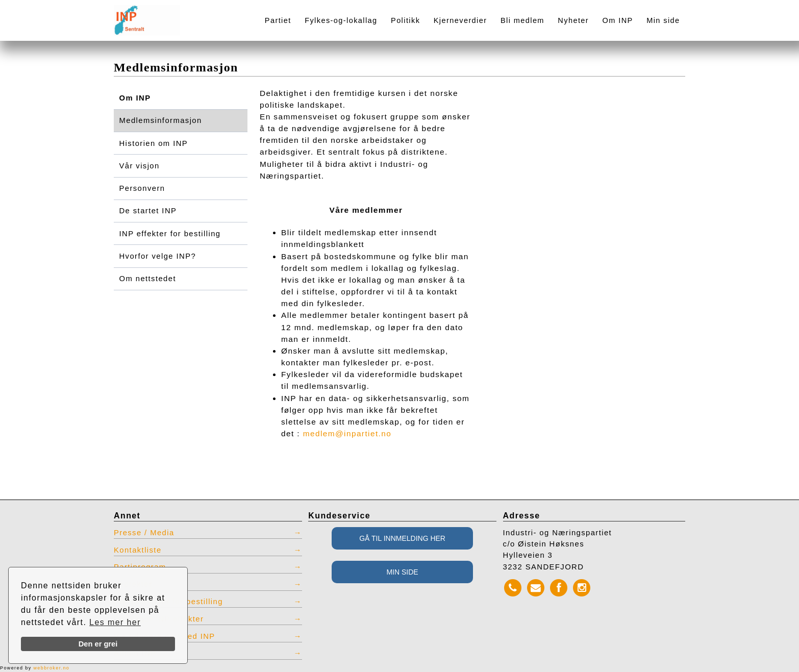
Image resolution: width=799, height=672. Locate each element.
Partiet (278, 20)
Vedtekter (133, 584)
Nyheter (573, 20)
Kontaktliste (138, 550)
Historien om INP (154, 143)
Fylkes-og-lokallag (341, 20)
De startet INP (148, 211)
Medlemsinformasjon (161, 120)
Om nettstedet (148, 279)
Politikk (405, 20)
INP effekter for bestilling (170, 234)
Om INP (618, 20)
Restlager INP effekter (159, 619)
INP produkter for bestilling (168, 602)
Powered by (35, 668)
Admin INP (135, 653)
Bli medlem (522, 20)
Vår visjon (140, 166)
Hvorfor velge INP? (158, 256)
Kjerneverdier (460, 20)
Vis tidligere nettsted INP (165, 636)
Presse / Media (144, 533)
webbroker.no (51, 668)
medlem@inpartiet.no (347, 433)
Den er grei (98, 644)
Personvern (142, 188)
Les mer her (115, 622)
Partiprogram (140, 567)
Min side (663, 20)
